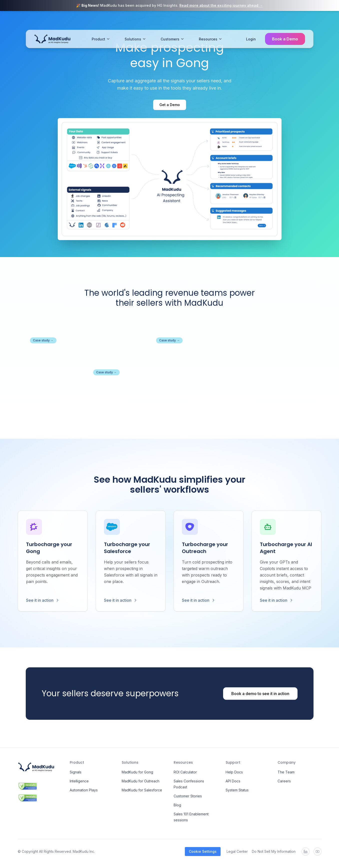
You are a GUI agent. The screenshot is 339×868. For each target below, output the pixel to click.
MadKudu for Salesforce (142, 790)
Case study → (43, 340)
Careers (284, 781)
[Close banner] (333, 5)
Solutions (135, 24)
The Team (286, 772)
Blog (177, 805)
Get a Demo (170, 105)
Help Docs (234, 772)
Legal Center (237, 851)
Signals (76, 772)
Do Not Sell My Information (274, 851)
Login (251, 24)
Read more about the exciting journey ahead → (221, 5)
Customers (172, 24)
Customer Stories (188, 796)
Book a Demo (285, 24)
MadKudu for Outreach (141, 781)
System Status (237, 790)
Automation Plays (84, 790)
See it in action (43, 600)
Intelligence (79, 781)
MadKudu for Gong (137, 772)
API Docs (233, 781)
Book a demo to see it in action (260, 694)
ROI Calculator (185, 772)
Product (101, 24)
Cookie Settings (203, 851)
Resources (211, 24)
